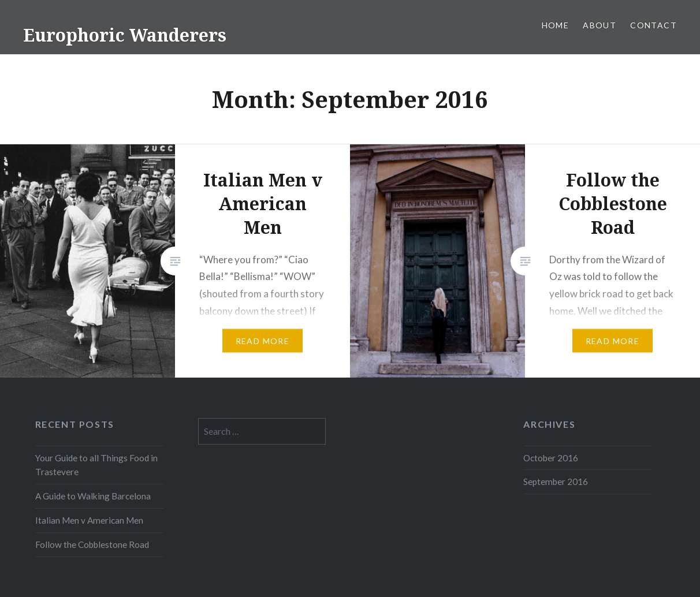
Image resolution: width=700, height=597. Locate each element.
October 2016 (551, 458)
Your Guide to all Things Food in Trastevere (96, 465)
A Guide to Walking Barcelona (93, 496)
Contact (654, 25)
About (600, 25)
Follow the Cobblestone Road (92, 544)
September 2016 (556, 482)
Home (556, 25)
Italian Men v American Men (89, 520)
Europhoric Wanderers (125, 35)
